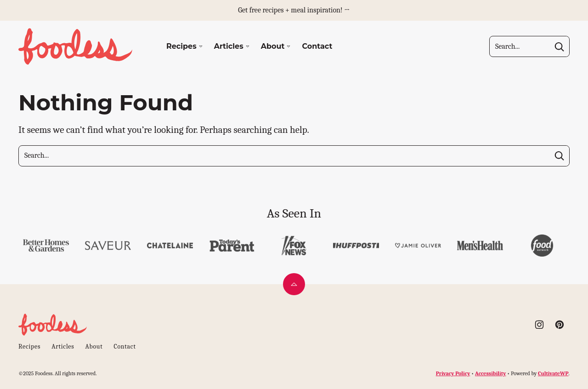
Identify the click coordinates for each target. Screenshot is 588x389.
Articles (229, 46)
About (273, 46)
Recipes (181, 46)
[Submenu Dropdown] (201, 46)
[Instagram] (539, 325)
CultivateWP (553, 373)
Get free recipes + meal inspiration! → (294, 10)
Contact (317, 46)
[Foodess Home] (76, 46)
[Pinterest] (560, 325)
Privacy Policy (453, 373)
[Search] (559, 46)
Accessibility (490, 373)
